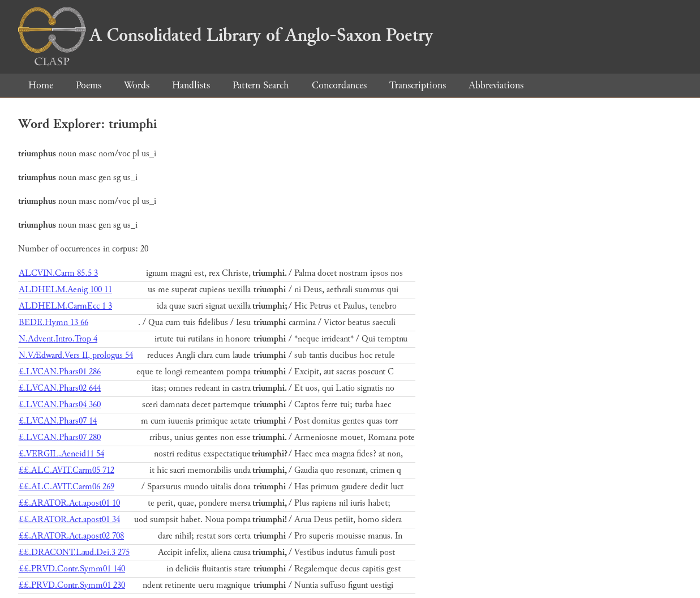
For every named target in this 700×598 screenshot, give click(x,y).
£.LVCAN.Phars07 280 (60, 437)
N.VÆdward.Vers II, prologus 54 (76, 355)
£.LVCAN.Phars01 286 (60, 372)
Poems (89, 85)
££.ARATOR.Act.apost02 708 (71, 536)
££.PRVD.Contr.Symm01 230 (72, 585)
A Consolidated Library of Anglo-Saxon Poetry (226, 35)
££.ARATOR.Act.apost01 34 (69, 520)
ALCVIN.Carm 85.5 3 (58, 273)
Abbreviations (496, 85)
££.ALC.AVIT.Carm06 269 (66, 487)
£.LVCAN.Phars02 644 (60, 388)
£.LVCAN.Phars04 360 (60, 405)
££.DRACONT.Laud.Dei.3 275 (74, 552)
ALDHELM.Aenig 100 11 (65, 290)
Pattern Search (261, 85)
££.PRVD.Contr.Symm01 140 (72, 569)
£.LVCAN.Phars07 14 (58, 421)
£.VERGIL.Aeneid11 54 (61, 454)
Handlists (191, 85)
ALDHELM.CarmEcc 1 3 (65, 306)
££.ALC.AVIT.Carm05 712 (66, 470)
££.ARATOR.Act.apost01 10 (69, 503)
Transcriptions (418, 85)
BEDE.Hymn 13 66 (53, 323)
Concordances (339, 85)
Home (41, 85)
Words (137, 85)
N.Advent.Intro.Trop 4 (58, 339)
